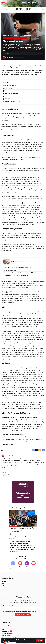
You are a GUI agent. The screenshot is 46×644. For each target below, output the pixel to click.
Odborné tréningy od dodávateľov (14, 101)
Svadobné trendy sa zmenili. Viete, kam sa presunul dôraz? (20, 273)
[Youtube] (33, 566)
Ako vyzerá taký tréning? (11, 93)
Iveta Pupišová (10, 58)
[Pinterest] (20, 566)
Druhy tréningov (9, 91)
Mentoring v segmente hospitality (13, 435)
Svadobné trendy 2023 (10, 270)
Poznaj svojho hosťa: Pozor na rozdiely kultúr (16, 276)
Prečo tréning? (8, 88)
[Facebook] (13, 566)
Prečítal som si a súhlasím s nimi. (21, 612)
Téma (24, 38)
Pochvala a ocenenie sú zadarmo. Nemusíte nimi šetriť (19, 442)
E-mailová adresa (8, 606)
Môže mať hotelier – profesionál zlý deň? (15, 437)
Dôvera (6, 96)
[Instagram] (27, 566)
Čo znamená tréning (10, 85)
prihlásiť (37, 475)
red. (13, 534)
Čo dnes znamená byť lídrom (20, 262)
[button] (40, 641)
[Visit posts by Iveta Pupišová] (4, 58)
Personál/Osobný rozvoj (12, 38)
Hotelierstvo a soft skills (10, 445)
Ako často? (7, 99)
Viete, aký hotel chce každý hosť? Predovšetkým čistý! (18, 268)
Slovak (7, 643)
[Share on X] (36, 450)
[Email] (40, 450)
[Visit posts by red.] (10, 534)
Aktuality (13, 526)
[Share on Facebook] (33, 450)
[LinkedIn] (9, 625)
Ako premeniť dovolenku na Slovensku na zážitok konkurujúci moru (23, 440)
